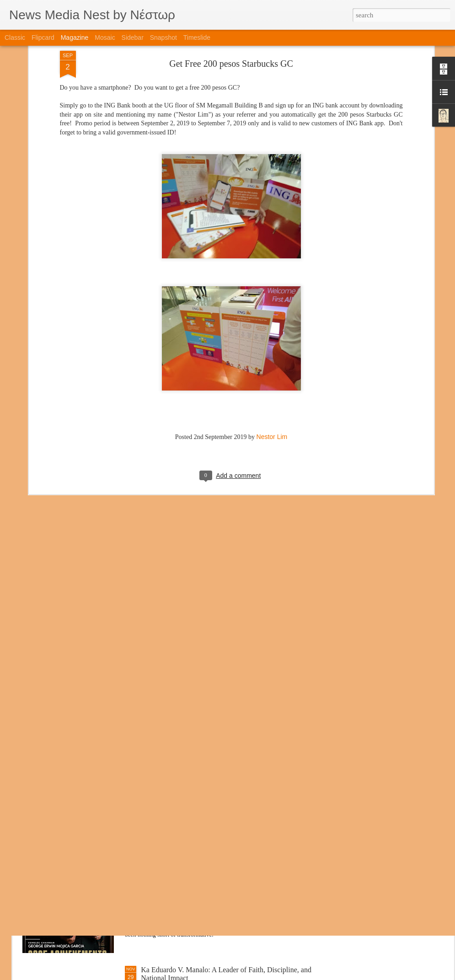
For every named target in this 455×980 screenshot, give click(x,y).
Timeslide (197, 37)
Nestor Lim (272, 362)
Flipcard (43, 37)
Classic (15, 37)
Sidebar (133, 37)
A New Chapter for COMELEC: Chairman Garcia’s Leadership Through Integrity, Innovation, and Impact (220, 870)
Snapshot (163, 37)
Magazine (75, 37)
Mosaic (105, 37)
